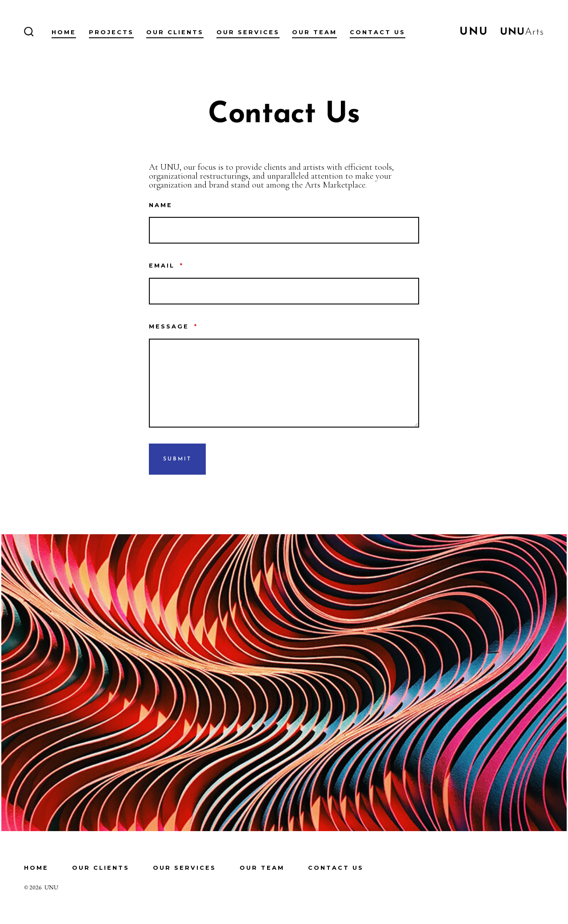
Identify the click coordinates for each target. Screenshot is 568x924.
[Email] (284, 291)
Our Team (314, 32)
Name (161, 205)
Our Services (248, 32)
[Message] (284, 383)
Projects (111, 32)
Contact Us (378, 32)
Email (166, 266)
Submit (177, 459)
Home (64, 32)
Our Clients (175, 32)
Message (173, 326)
